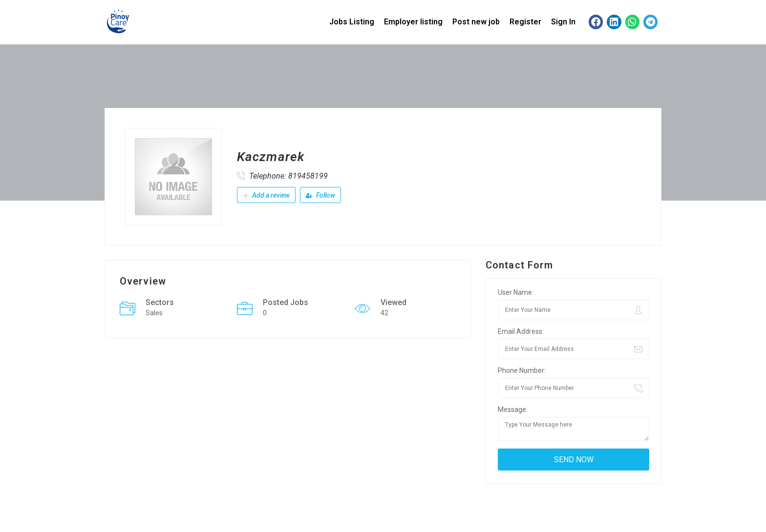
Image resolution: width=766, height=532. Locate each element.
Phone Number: (522, 370)
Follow (320, 195)
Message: (513, 409)
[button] (596, 22)
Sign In (563, 22)
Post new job (476, 22)
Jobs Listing (352, 22)
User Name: (516, 292)
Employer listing (413, 22)
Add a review (266, 195)
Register (525, 22)
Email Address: (521, 331)
